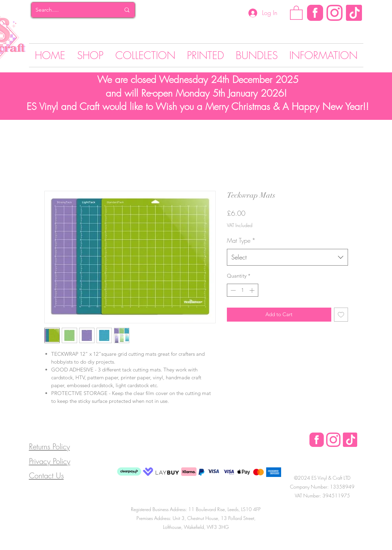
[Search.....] (73, 10)
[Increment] (253, 290)
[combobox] (287, 257)
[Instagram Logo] (335, 13)
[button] (296, 12)
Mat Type (241, 240)
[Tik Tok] (354, 13)
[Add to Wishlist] (341, 315)
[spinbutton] (242, 290)
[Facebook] (315, 13)
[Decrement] (233, 290)
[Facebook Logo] (317, 440)
